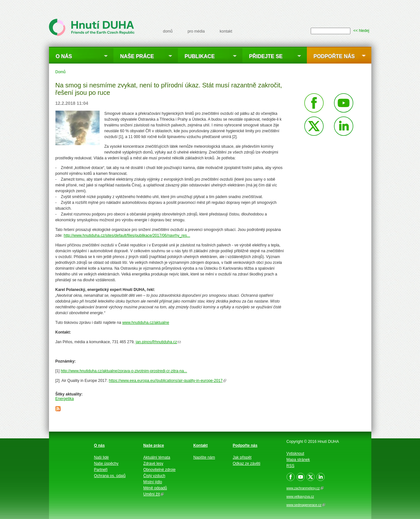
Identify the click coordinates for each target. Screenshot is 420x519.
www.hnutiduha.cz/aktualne (146, 323)
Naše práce (137, 56)
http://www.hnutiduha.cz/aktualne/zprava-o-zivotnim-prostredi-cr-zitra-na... (124, 371)
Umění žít (154, 494)
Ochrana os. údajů (110, 476)
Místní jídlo (153, 482)
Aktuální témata (157, 457)
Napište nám (204, 457)
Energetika (65, 399)
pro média (196, 31)
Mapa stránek (298, 460)
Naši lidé (102, 457)
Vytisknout (295, 454)
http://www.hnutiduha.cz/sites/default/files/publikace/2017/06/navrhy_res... (127, 235)
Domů (61, 72)
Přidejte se (266, 56)
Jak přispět (242, 457)
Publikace (200, 56)
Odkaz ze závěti (246, 464)
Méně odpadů (155, 488)
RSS (291, 466)
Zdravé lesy (153, 464)
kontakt (226, 31)
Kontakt (201, 445)
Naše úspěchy (106, 464)
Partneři (101, 470)
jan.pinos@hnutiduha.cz (158, 342)
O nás (64, 56)
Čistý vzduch (154, 476)
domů (168, 31)
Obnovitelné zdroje (160, 470)
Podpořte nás (334, 56)
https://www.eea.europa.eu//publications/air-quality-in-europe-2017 (168, 381)
